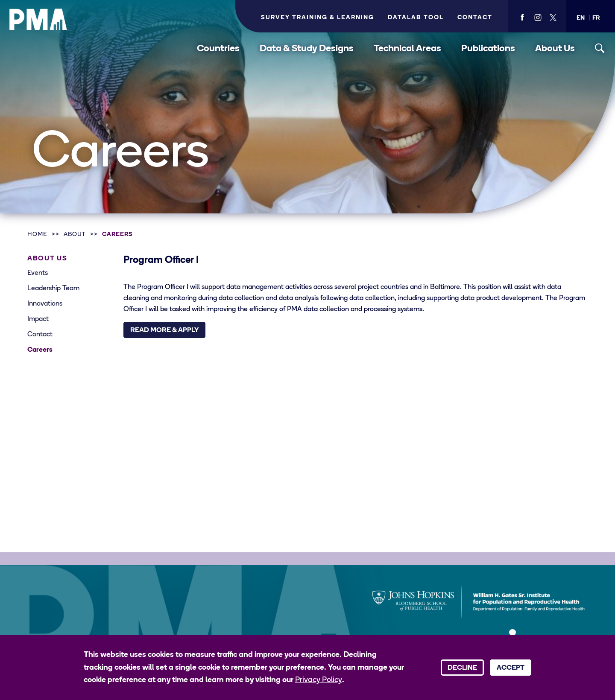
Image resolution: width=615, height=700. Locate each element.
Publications (488, 49)
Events (38, 273)
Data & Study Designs (307, 49)
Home (37, 235)
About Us (555, 49)
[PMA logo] (38, 19)
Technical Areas (407, 49)
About (75, 235)
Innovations (45, 304)
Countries (218, 49)
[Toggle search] (600, 48)
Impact (38, 319)
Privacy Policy (319, 680)
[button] (581, 18)
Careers (117, 235)
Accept (511, 668)
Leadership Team (53, 289)
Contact (475, 18)
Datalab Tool (416, 18)
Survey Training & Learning (318, 18)
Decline (462, 668)
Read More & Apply (164, 330)
